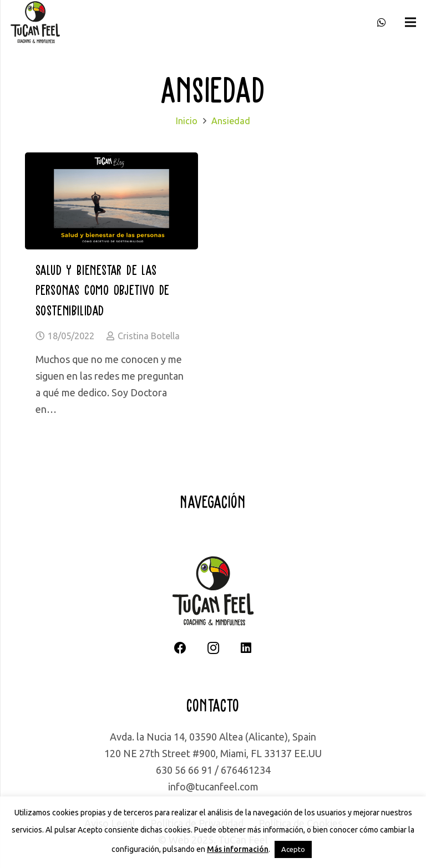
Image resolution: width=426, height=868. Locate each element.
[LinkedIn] (246, 648)
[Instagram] (213, 648)
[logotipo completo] (35, 22)
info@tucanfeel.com (213, 787)
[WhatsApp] (382, 22)
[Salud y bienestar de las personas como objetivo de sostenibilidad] (111, 161)
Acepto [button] (293, 849)
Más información (238, 849)
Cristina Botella (149, 336)
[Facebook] (180, 648)
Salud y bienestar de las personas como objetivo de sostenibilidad (103, 290)
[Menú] (411, 22)
